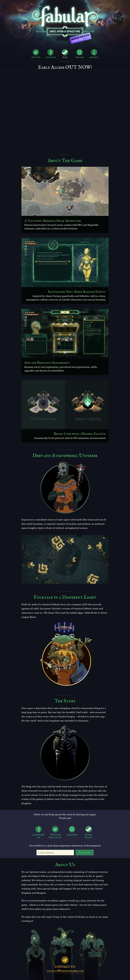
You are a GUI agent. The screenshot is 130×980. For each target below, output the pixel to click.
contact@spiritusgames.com (65, 971)
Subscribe (85, 853)
